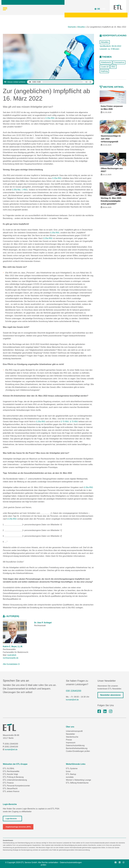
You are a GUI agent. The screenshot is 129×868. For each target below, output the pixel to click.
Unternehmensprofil (74, 731)
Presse (69, 740)
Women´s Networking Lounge (78, 780)
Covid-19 (105, 67)
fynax (68, 771)
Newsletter (70, 734)
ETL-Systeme (72, 768)
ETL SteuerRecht (10, 789)
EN (104, 9)
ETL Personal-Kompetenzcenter (16, 786)
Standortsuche (72, 737)
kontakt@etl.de (72, 700)
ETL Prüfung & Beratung (13, 777)
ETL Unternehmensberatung (15, 780)
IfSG (113, 67)
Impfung (104, 71)
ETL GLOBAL (9, 768)
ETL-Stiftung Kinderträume (77, 783)
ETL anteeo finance (11, 791)
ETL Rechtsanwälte (11, 771)
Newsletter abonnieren (111, 695)
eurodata (70, 777)
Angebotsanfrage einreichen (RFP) (18, 827)
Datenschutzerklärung (75, 745)
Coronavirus (119, 62)
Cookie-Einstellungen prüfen (78, 751)
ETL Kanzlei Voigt (10, 774)
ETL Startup (71, 774)
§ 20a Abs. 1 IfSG (19, 190)
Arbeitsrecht (106, 62)
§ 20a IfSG (50, 118)
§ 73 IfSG (65, 422)
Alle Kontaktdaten (11, 664)
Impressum (71, 743)
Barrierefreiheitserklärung (77, 748)
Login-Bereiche (11, 819)
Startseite (72, 27)
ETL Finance (8, 783)
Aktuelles (81, 27)
